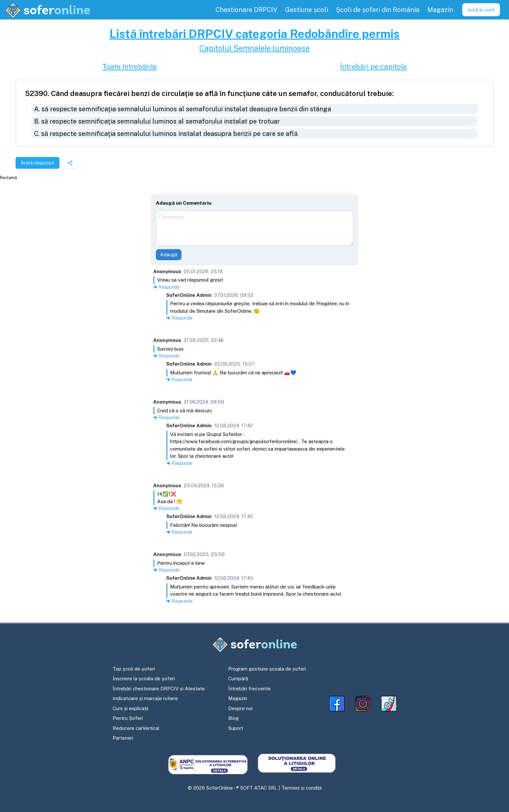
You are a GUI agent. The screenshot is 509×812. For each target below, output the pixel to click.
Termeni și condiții (302, 788)
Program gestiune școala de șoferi (267, 669)
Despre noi (240, 708)
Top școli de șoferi (134, 669)
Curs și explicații (130, 708)
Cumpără (238, 679)
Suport (236, 728)
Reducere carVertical (136, 728)
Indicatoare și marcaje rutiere (145, 698)
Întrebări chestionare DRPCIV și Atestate (159, 689)
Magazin (238, 698)
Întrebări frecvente (249, 689)
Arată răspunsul (37, 163)
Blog (233, 718)
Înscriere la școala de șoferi (144, 679)
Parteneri (123, 738)
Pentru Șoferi (128, 718)
